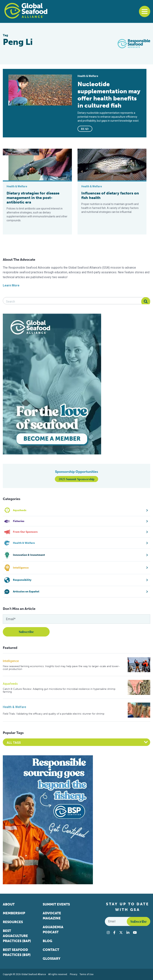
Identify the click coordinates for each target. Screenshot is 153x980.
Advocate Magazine (52, 916)
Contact (51, 950)
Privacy (74, 974)
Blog (47, 941)
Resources (13, 922)
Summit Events (56, 904)
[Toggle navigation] (145, 11)
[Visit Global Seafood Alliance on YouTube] (135, 933)
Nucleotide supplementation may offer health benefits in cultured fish (109, 95)
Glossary (52, 959)
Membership (14, 913)
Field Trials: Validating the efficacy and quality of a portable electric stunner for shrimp (54, 714)
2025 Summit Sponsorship (76, 479)
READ (85, 129)
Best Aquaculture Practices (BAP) (17, 936)
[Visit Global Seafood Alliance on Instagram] (108, 933)
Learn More (11, 285)
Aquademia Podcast (53, 930)
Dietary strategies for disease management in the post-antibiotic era (33, 198)
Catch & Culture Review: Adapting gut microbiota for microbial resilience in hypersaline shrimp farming (59, 690)
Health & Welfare (14, 707)
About (9, 904)
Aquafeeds (10, 684)
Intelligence (11, 661)
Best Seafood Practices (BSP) (17, 952)
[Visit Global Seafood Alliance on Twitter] (121, 933)
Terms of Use (87, 974)
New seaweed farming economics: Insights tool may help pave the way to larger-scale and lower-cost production (61, 668)
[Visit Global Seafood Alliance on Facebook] (114, 933)
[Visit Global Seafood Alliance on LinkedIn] (128, 933)
